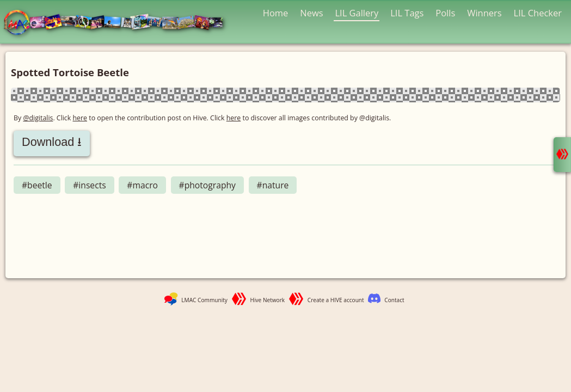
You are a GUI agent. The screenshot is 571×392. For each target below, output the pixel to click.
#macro (142, 185)
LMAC (118, 23)
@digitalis (38, 118)
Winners (484, 13)
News (311, 13)
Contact (394, 300)
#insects (89, 185)
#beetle (37, 185)
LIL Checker (538, 13)
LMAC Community (204, 300)
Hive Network (268, 300)
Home (276, 13)
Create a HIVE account (336, 300)
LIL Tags (407, 13)
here (80, 118)
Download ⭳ (52, 142)
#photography (207, 185)
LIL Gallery (357, 13)
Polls (445, 13)
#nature (273, 185)
